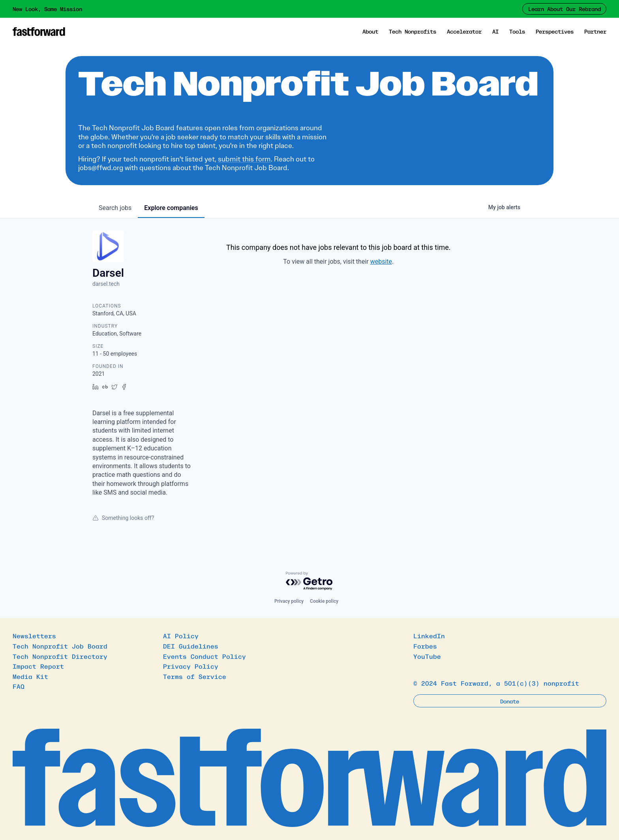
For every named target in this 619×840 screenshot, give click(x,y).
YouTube (427, 656)
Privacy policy (289, 601)
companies (171, 208)
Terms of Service (195, 676)
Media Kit (30, 676)
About (370, 31)
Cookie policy (324, 601)
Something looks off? (123, 518)
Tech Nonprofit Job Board (60, 646)
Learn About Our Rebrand (565, 9)
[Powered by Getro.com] (309, 581)
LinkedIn (429, 636)
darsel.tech (106, 284)
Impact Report (38, 666)
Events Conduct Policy (204, 656)
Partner (595, 31)
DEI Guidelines (191, 646)
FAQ (19, 686)
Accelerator (464, 31)
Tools (517, 31)
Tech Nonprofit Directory (60, 656)
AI (495, 31)
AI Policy (181, 636)
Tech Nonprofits (413, 31)
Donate (510, 701)
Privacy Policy (191, 666)
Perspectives (555, 31)
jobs (115, 208)
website (381, 262)
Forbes (425, 646)
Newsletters (34, 636)
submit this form (244, 159)
